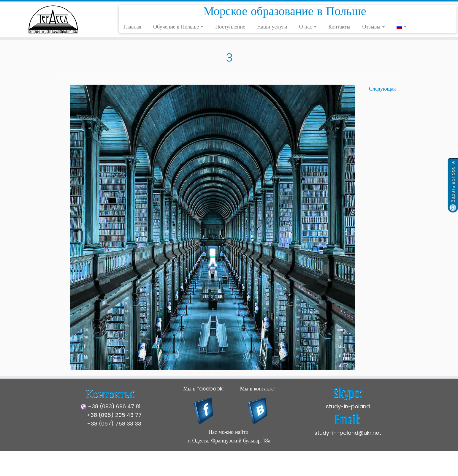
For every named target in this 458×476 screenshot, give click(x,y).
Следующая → (386, 89)
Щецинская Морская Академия (193, 467)
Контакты (339, 27)
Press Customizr (300, 467)
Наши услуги (272, 27)
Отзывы (373, 27)
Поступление (230, 27)
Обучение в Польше (178, 27)
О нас (308, 27)
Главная (132, 27)
